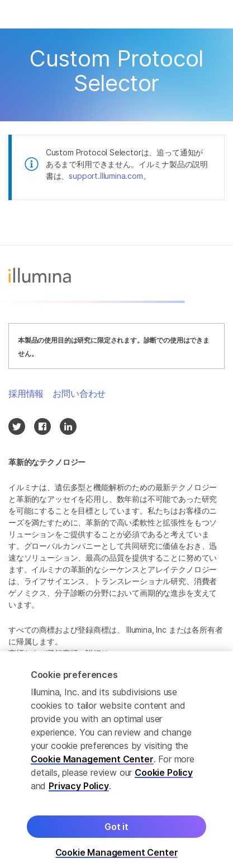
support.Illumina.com (106, 176)
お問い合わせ (79, 393)
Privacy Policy (79, 790)
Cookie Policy (164, 776)
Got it (116, 831)
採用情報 (26, 393)
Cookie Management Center (92, 763)
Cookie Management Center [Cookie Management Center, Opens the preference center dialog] (117, 857)
